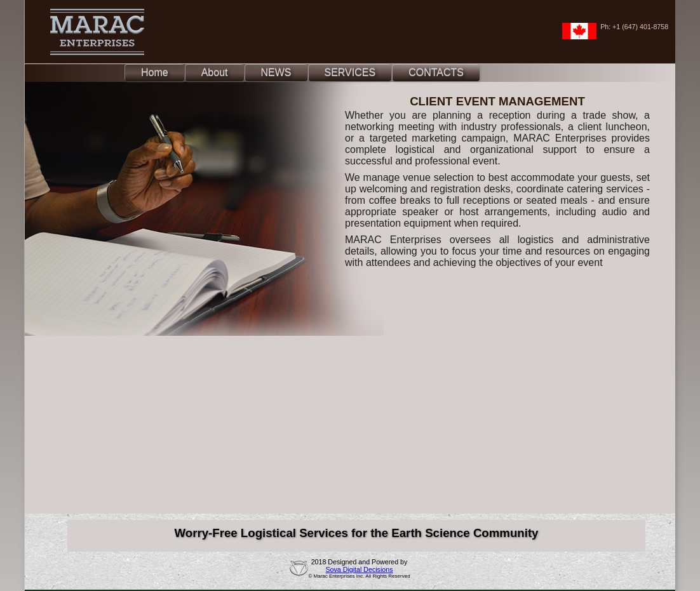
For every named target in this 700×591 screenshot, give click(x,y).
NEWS (276, 73)
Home (155, 73)
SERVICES (350, 73)
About (215, 73)
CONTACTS (436, 73)
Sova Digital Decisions (359, 569)
